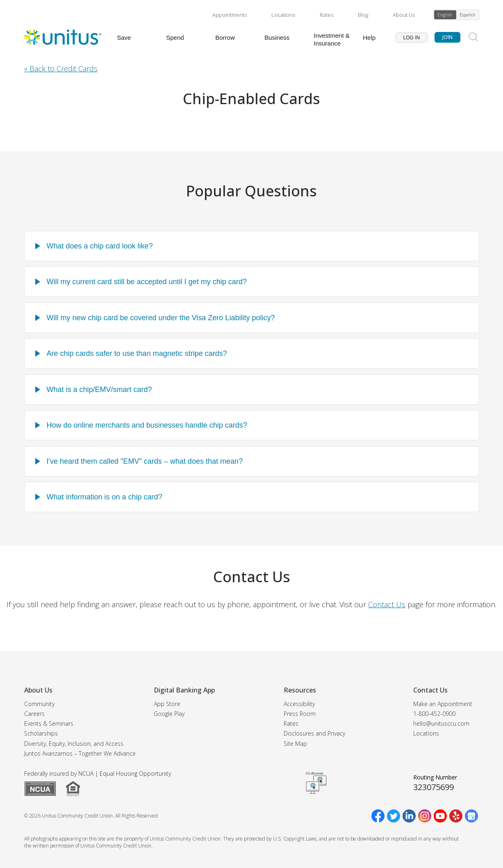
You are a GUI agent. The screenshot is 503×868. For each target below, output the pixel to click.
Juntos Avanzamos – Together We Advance (80, 753)
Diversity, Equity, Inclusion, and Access (74, 744)
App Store (167, 704)
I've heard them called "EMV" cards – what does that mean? (145, 461)
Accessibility (299, 704)
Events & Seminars (49, 723)
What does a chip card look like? (100, 246)
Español (467, 15)
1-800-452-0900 (434, 714)
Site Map (295, 744)
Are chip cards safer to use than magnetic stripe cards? (137, 353)
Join (447, 37)
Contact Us (387, 604)
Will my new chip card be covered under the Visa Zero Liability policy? (161, 318)
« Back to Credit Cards (61, 68)
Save (124, 38)
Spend (175, 38)
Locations (283, 15)
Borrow (225, 38)
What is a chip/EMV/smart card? (99, 390)
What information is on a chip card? (105, 497)
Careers (34, 714)
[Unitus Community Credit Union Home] (63, 37)
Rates (327, 15)
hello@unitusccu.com (441, 723)
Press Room (300, 714)
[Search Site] (473, 37)
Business (277, 38)
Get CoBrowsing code (316, 783)
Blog (363, 15)
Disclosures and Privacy (314, 733)
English (445, 15)
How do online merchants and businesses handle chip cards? (147, 425)
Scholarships (41, 733)
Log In (412, 38)
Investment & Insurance (332, 39)
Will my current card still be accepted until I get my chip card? (147, 282)
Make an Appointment (443, 704)
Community (39, 704)
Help (369, 38)
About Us (404, 15)
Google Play (169, 714)
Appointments (230, 15)
